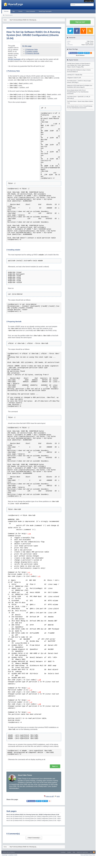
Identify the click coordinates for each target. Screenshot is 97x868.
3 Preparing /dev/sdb (32, 53)
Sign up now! (80, 22)
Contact (69, 852)
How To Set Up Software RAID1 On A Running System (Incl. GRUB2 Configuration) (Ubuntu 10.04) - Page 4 (34, 821)
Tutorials (6, 11)
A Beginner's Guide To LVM (74, 78)
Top (91, 852)
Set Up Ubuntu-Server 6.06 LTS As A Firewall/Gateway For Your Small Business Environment (78, 92)
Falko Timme (90, 41)
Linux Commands (31, 11)
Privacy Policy (92, 855)
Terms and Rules (84, 855)
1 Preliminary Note (31, 50)
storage (87, 43)
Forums (20, 11)
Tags (13, 11)
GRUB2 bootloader (14, 59)
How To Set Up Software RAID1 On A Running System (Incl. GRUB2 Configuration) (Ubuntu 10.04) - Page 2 (34, 817)
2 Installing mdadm (32, 51)
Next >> (55, 766)
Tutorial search (9, 15)
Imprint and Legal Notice (82, 852)
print (58, 796)
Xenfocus (13, 852)
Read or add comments (87, 45)
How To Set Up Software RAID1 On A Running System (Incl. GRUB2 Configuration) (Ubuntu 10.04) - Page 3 (34, 819)
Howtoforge (10, 855)
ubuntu (92, 43)
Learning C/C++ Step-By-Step (75, 75)
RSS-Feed (94, 852)
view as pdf (50, 796)
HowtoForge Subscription (45, 11)
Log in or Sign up (89, 1)
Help (74, 852)
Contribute (63, 852)
